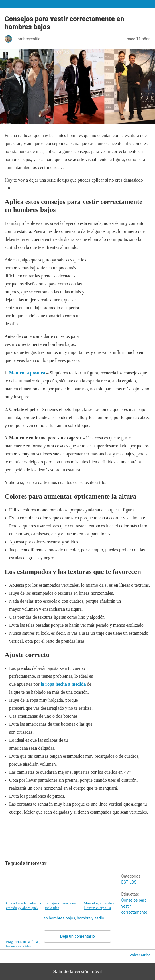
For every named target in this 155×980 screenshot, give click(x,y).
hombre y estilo (90, 918)
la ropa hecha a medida (63, 684)
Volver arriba (140, 955)
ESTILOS (129, 882)
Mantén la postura (27, 373)
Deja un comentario (77, 936)
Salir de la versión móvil (78, 972)
